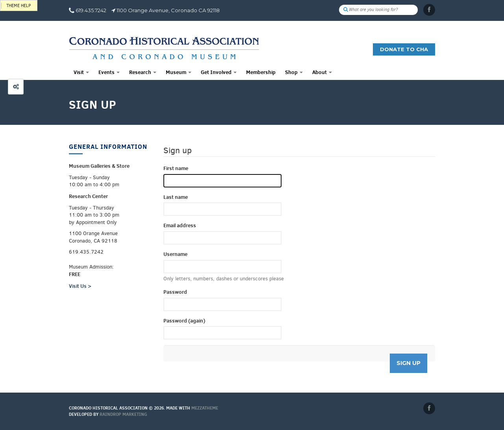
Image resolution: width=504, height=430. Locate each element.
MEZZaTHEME (205, 408)
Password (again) (184, 321)
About (322, 72)
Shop (294, 72)
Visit (81, 72)
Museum (179, 72)
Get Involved (219, 72)
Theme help (19, 6)
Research (143, 72)
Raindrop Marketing (123, 414)
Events (109, 72)
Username (175, 254)
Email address (180, 225)
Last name (176, 197)
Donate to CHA (404, 49)
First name (176, 168)
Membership (261, 72)
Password (175, 292)
